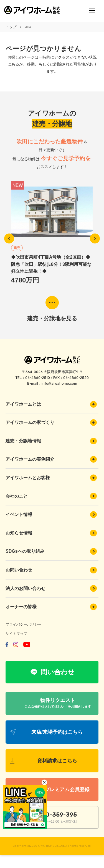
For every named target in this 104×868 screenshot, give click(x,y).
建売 (17, 248)
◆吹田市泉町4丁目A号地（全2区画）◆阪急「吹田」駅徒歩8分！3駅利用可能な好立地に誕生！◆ (51, 264)
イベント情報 (51, 515)
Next (95, 238)
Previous (9, 238)
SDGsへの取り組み (51, 551)
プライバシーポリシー (24, 624)
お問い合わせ (51, 570)
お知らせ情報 (51, 533)
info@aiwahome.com (59, 383)
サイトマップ (16, 634)
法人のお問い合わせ (51, 588)
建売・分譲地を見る (52, 318)
